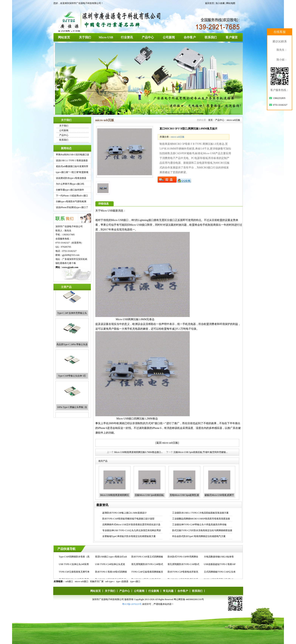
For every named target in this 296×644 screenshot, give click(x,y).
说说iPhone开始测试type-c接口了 (72, 207)
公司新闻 (169, 37)
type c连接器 (122, 581)
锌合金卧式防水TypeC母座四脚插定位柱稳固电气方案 (199, 536)
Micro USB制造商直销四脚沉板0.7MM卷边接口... (138, 452)
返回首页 (210, 3)
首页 (210, 120)
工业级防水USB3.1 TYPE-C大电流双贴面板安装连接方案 (200, 513)
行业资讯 (127, 37)
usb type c (110, 581)
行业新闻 (154, 591)
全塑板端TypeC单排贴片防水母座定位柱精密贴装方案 (129, 536)
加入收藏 (220, 3)
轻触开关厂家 (97, 581)
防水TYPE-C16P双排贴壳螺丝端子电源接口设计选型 (128, 519)
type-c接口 (135, 581)
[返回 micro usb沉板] (167, 443)
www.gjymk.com (70, 267)
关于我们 (85, 37)
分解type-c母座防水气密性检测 (71, 201)
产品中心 (148, 37)
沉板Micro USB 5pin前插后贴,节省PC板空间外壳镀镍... (201, 452)
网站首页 (64, 37)
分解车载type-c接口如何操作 (70, 190)
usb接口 (69, 581)
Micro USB (106, 37)
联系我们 (211, 37)
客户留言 (232, 37)
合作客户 (190, 37)
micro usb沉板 (234, 120)
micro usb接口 (82, 581)
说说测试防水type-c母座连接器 (71, 178)
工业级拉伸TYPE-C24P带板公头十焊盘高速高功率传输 (199, 525)
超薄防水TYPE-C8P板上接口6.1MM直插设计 (124, 513)
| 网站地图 (230, 3)
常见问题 (168, 591)
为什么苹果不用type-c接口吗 (70, 184)
